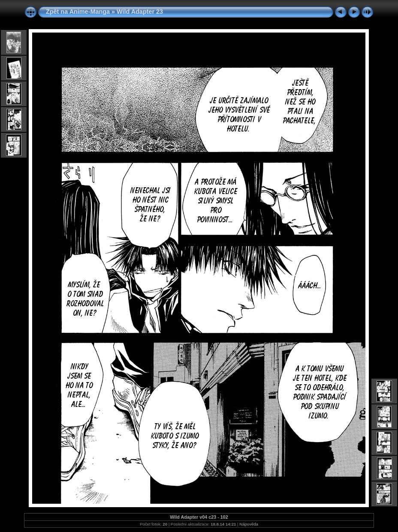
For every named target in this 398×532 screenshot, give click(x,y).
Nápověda (249, 524)
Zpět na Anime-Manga (78, 12)
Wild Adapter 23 (140, 12)
